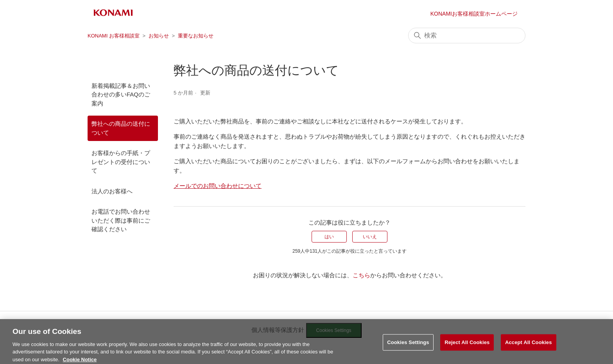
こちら (361, 275)
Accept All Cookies (529, 348)
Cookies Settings (408, 348)
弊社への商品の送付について (121, 128)
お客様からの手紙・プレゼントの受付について (121, 162)
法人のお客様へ (112, 191)
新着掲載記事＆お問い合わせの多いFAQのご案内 (121, 95)
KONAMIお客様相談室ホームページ (474, 14)
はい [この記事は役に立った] (329, 237)
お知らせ (159, 36)
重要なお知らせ (196, 36)
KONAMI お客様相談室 (114, 36)
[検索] (467, 36)
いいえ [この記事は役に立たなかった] (370, 237)
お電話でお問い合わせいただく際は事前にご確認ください (121, 220)
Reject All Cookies (467, 348)
